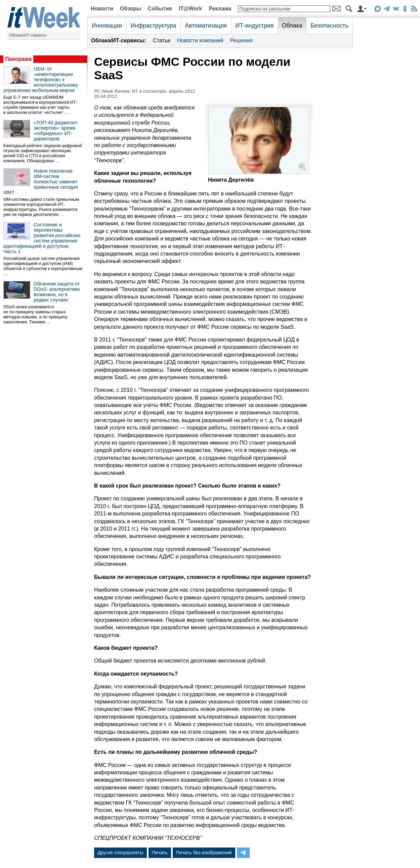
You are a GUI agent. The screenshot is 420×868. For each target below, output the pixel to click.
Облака (292, 26)
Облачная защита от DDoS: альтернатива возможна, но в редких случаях (57, 292)
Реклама (220, 9)
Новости (102, 9)
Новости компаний (200, 40)
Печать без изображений (204, 853)
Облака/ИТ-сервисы (28, 35)
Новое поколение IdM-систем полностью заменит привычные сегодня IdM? (41, 182)
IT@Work (191, 9)
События (160, 9)
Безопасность (329, 26)
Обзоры (131, 9)
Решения (241, 40)
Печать (160, 853)
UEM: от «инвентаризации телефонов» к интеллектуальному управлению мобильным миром (41, 80)
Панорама (18, 59)
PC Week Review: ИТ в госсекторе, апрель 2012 (144, 91)
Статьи (162, 40)
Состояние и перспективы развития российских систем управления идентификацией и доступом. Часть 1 (42, 238)
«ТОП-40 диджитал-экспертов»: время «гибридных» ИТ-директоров (56, 131)
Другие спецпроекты (120, 853)
